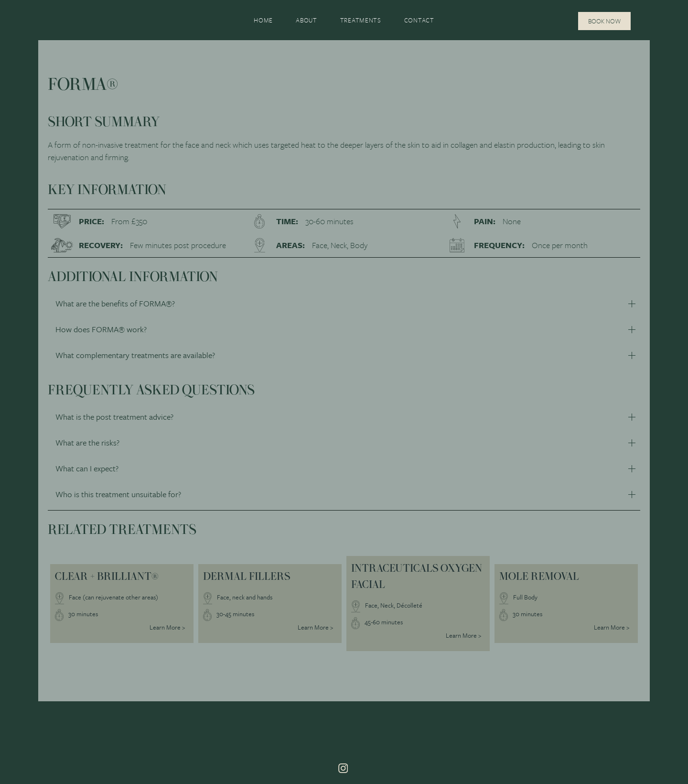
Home (263, 20)
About (306, 20)
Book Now (604, 21)
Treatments (361, 20)
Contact (419, 20)
